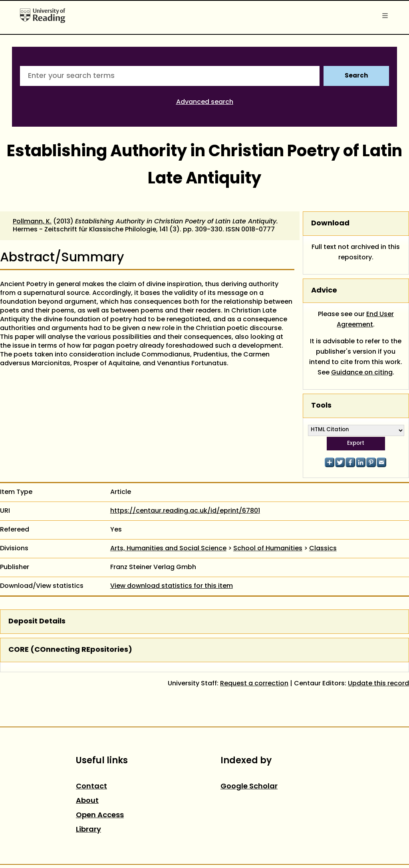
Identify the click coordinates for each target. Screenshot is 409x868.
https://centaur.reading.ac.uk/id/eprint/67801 (185, 511)
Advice (324, 291)
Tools (321, 406)
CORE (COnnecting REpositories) (70, 650)
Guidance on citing (362, 373)
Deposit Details (37, 622)
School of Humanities (268, 549)
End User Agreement (365, 320)
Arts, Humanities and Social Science (168, 549)
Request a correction (254, 684)
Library (88, 830)
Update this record (378, 684)
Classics (323, 549)
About (87, 801)
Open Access (100, 815)
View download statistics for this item (172, 586)
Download (330, 224)
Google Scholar (249, 787)
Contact (91, 787)
